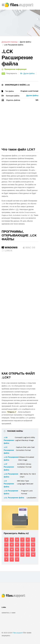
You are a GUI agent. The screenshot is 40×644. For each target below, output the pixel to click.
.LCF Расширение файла (9, 467)
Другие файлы (25, 42)
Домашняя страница (10, 42)
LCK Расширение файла (14, 45)
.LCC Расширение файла (9, 450)
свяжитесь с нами (8, 613)
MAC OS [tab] (29, 248)
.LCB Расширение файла (9, 440)
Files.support (18, 633)
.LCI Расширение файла (9, 484)
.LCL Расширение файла (14, 498)
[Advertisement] (20, 125)
